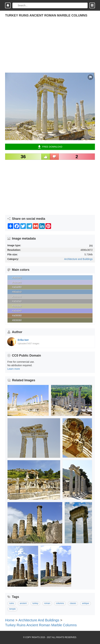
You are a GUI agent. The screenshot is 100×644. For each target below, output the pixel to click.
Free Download (50, 147)
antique (85, 603)
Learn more (14, 369)
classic (73, 603)
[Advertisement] (50, 48)
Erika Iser (23, 340)
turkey (35, 603)
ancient (23, 603)
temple (12, 609)
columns (60, 603)
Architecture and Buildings (78, 259)
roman (47, 603)
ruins (12, 603)
